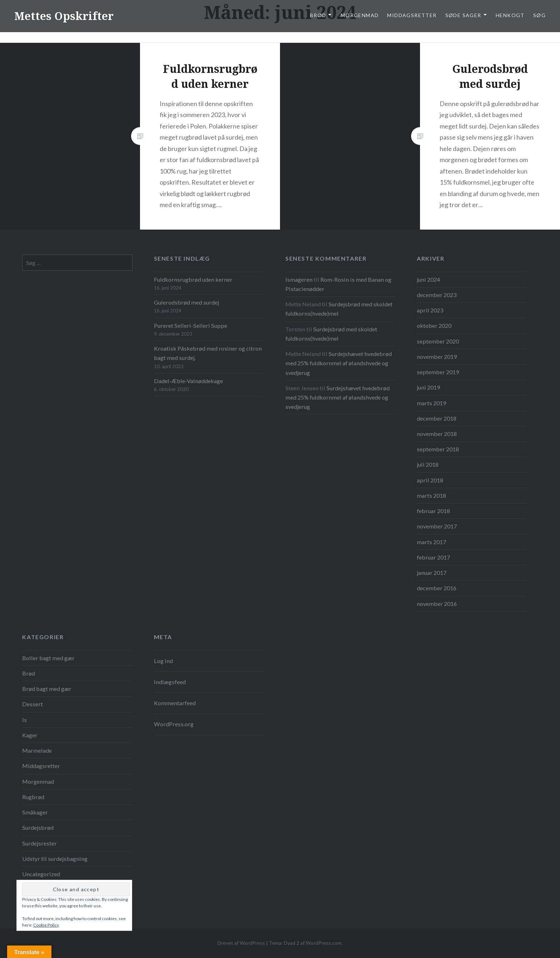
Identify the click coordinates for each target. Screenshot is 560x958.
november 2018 (437, 434)
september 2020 (438, 341)
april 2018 (430, 480)
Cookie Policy (46, 925)
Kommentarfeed (175, 703)
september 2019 (438, 372)
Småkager (35, 812)
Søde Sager (463, 15)
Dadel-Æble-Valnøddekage (188, 381)
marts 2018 (431, 495)
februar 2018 (433, 511)
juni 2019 (428, 387)
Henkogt (510, 15)
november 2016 (437, 604)
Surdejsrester (39, 843)
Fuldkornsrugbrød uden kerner (193, 279)
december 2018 (437, 418)
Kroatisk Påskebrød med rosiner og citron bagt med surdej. (208, 353)
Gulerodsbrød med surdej (186, 302)
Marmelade (37, 750)
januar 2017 (432, 573)
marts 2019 (431, 403)
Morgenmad (360, 15)
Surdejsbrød (38, 827)
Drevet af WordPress (241, 943)
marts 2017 (431, 542)
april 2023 (430, 310)
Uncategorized (41, 874)
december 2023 (437, 295)
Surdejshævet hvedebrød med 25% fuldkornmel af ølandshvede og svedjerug (339, 363)
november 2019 (437, 357)
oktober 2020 (434, 325)
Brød (318, 15)
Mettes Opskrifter (64, 16)
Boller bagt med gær (48, 658)
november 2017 (437, 526)
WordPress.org (174, 724)
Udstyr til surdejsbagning (55, 859)
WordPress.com (324, 943)
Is (24, 720)
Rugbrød (33, 797)
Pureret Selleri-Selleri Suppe (191, 325)
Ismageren (299, 279)
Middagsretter (412, 15)
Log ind (163, 661)
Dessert (32, 704)
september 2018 (438, 449)
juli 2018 (428, 464)
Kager (30, 735)
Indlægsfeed (170, 682)
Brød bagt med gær (47, 689)
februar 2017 (433, 557)
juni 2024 (428, 279)
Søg (539, 15)
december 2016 (437, 588)
